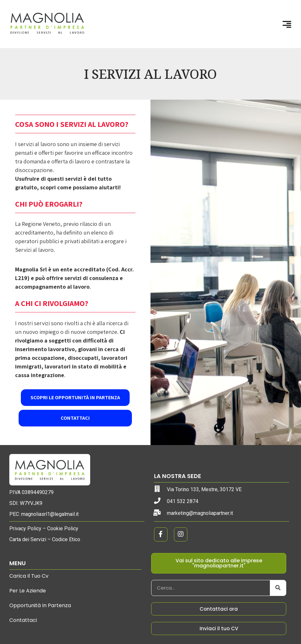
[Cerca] (278, 588)
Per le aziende (28, 591)
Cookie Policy (63, 528)
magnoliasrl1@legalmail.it (50, 514)
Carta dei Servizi (28, 539)
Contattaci (23, 620)
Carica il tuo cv (29, 576)
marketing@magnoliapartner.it (200, 513)
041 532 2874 (183, 501)
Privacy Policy (25, 528)
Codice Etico (66, 539)
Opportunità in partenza (40, 605)
